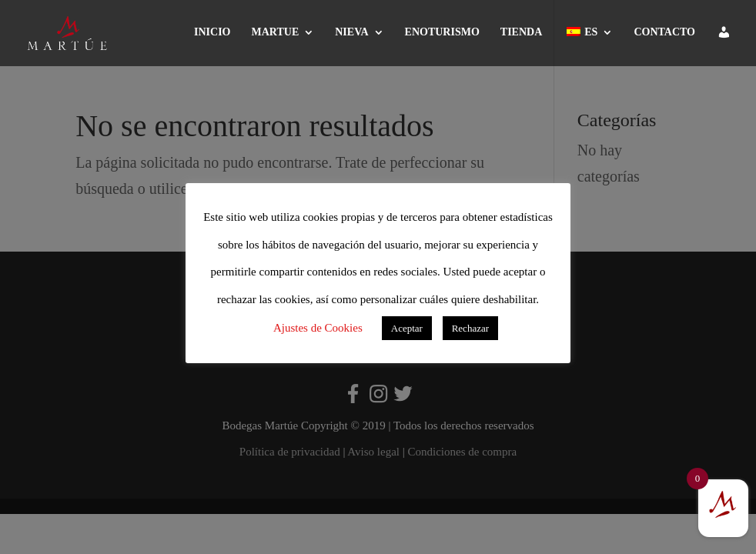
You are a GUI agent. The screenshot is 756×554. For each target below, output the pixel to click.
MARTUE (276, 32)
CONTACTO (664, 32)
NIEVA (351, 32)
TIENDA (521, 32)
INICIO (212, 32)
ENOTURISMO (442, 32)
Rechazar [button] (470, 328)
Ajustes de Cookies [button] (318, 328)
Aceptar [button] (407, 328)
